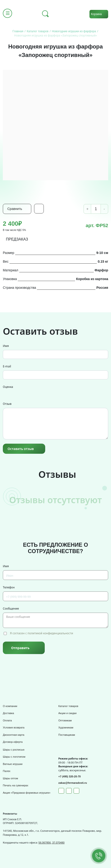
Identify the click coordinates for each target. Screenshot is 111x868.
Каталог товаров (68, 706)
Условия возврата (14, 727)
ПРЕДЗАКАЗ (17, 239)
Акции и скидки (68, 713)
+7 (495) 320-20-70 (70, 776)
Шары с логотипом (14, 757)
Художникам (66, 727)
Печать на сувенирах (16, 785)
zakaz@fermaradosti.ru (73, 783)
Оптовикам (65, 720)
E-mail (7, 366)
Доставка (8, 713)
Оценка (8, 387)
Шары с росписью (14, 750)
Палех (7, 771)
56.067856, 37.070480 (52, 843)
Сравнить (15, 209)
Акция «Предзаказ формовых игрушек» (27, 793)
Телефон (9, 587)
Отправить (20, 648)
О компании (10, 706)
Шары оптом (10, 778)
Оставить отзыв (21, 449)
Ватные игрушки (13, 764)
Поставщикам (67, 735)
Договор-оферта (13, 742)
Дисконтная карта (14, 735)
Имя (6, 346)
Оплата (7, 720)
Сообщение (11, 609)
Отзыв (7, 404)
